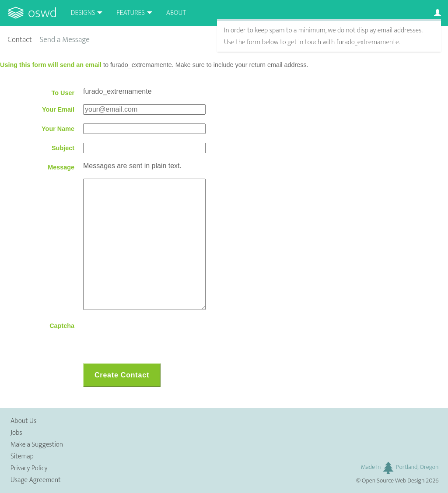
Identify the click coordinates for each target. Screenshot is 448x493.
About (176, 13)
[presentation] (150, 338)
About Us (23, 421)
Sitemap (22, 456)
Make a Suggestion (37, 445)
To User (63, 93)
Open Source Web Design (393, 481)
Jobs (16, 433)
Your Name (58, 129)
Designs (83, 13)
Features (131, 13)
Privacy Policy (29, 468)
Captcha (62, 326)
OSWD (42, 13)
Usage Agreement (36, 480)
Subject (63, 148)
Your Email (58, 109)
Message (61, 167)
